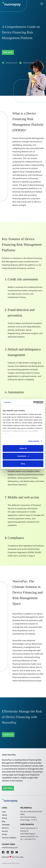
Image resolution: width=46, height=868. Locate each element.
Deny (23, 464)
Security (5, 831)
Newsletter (6, 825)
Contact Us (8, 735)
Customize (23, 456)
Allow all (23, 448)
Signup (4, 815)
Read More (8, 52)
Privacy (4, 834)
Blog (4, 821)
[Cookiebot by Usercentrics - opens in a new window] (33, 402)
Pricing (4, 818)
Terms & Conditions (9, 838)
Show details (34, 441)
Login (4, 812)
